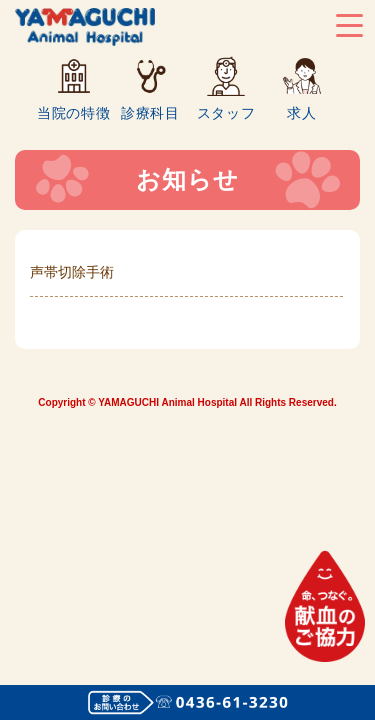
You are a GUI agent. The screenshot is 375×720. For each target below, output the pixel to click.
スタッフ (226, 112)
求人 (301, 112)
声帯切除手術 (72, 272)
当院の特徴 (74, 112)
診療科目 (150, 112)
